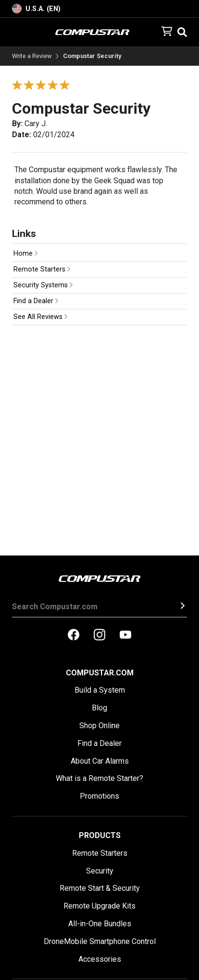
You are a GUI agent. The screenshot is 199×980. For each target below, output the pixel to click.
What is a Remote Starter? (99, 778)
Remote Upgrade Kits (99, 906)
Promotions (99, 796)
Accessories (100, 959)
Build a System (100, 690)
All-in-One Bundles (100, 924)
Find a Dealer (36, 301)
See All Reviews (40, 317)
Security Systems (43, 285)
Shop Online (99, 726)
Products (100, 835)
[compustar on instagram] (99, 636)
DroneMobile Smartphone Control (100, 941)
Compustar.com (100, 673)
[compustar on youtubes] (125, 636)
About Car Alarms (100, 761)
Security (100, 871)
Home (25, 254)
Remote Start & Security (100, 888)
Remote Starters (42, 269)
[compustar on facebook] (74, 636)
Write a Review (32, 56)
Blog (99, 708)
